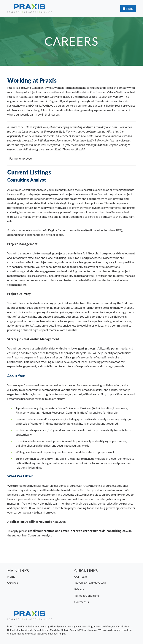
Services (13, 583)
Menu (128, 8)
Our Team (81, 576)
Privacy (79, 589)
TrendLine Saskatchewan (90, 583)
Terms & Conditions (87, 595)
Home (11, 576)
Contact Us (82, 602)
